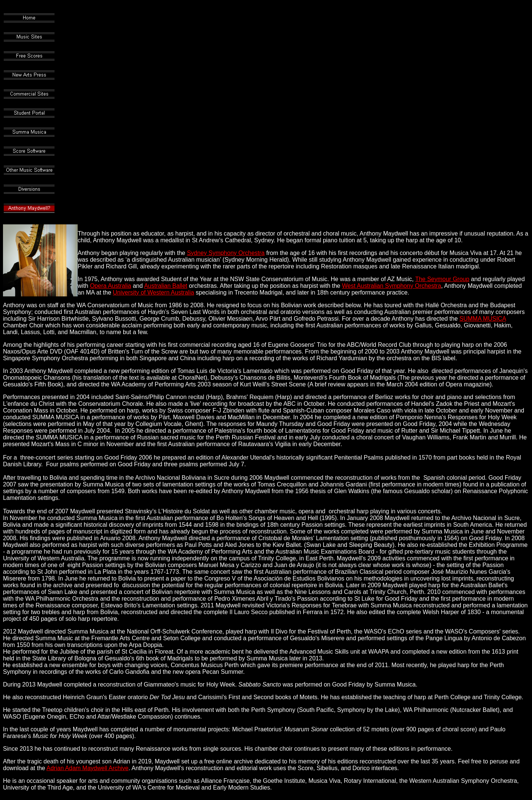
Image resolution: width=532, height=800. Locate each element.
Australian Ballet (166, 286)
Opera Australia (111, 286)
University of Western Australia (153, 292)
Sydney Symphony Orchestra (226, 253)
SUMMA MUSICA (483, 319)
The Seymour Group (442, 279)
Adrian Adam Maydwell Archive (88, 768)
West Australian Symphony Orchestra (392, 286)
